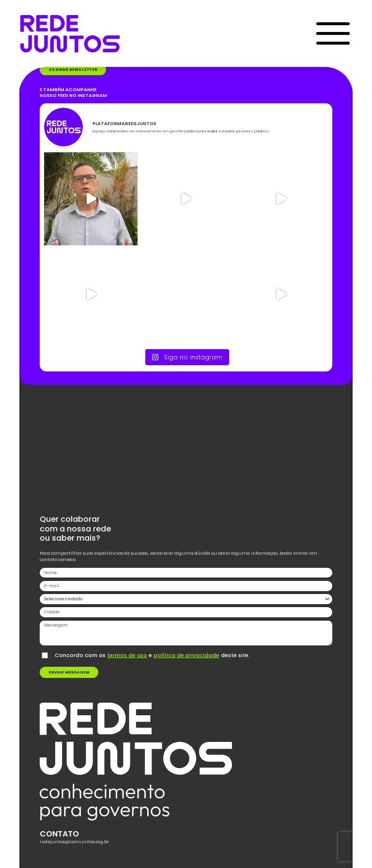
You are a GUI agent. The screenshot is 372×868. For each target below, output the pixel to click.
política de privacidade (186, 655)
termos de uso (127, 655)
